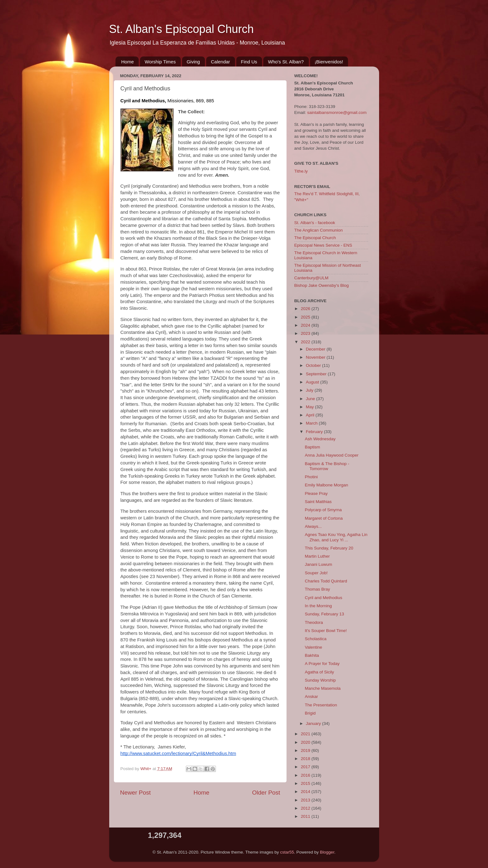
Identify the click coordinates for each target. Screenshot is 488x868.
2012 (306, 808)
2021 (306, 734)
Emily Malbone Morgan (326, 485)
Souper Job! (316, 573)
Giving (193, 62)
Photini (311, 477)
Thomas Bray (317, 589)
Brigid (310, 713)
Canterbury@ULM (311, 278)
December (316, 349)
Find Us (249, 62)
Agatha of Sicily (319, 672)
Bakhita (312, 655)
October (314, 365)
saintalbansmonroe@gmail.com (337, 113)
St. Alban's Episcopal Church (182, 29)
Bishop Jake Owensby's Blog (322, 285)
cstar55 (287, 852)
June (311, 399)
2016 (306, 775)
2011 (306, 816)
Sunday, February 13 (324, 614)
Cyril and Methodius (323, 598)
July (310, 390)
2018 (306, 759)
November (316, 357)
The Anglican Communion (319, 230)
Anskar (311, 697)
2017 (306, 767)
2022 (306, 342)
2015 (306, 783)
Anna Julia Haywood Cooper (332, 455)
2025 (306, 317)
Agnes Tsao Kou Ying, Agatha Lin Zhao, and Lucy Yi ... (336, 537)
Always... (313, 526)
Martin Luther (317, 556)
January (314, 723)
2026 (306, 309)
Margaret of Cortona (324, 518)
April (311, 415)
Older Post (266, 793)
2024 (306, 325)
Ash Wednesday (320, 439)
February (315, 432)
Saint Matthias (318, 502)
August (313, 382)
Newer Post (136, 793)
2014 (306, 792)
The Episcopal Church (315, 238)
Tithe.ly (301, 171)
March (312, 423)
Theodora (314, 622)
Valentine (313, 647)
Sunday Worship (320, 680)
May (311, 407)
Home (127, 62)
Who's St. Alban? (286, 62)
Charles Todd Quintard (326, 581)
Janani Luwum (318, 564)
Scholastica (316, 639)
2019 (306, 750)
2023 (306, 333)
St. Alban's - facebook (315, 223)
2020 (306, 742)
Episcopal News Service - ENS (323, 245)
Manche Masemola (323, 688)
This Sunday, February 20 (329, 548)
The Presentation (321, 705)
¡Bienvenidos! (329, 62)
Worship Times (160, 62)
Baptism (312, 447)
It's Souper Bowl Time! (326, 631)
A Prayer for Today (322, 664)
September (317, 374)
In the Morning (318, 606)
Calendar (220, 62)
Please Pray (316, 493)
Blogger (327, 852)
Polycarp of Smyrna (323, 510)
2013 (306, 800)
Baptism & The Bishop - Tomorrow (327, 466)
